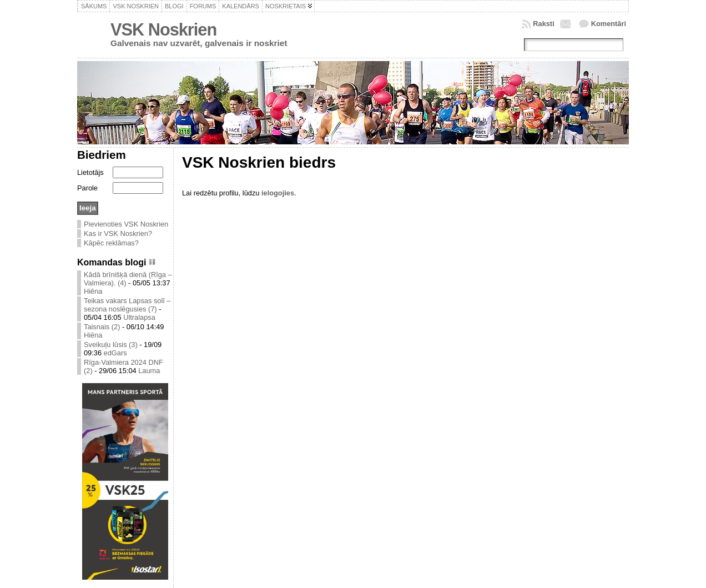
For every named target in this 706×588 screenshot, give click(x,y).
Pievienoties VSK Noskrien (126, 224)
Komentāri (609, 24)
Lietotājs (90, 172)
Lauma (149, 371)
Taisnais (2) (102, 327)
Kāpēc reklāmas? (111, 243)
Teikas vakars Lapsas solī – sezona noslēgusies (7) (127, 305)
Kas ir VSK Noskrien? (118, 233)
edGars (115, 353)
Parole (87, 188)
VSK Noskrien (163, 30)
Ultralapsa (139, 317)
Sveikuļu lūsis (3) (111, 345)
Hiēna (93, 291)
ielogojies (278, 193)
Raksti (543, 24)
